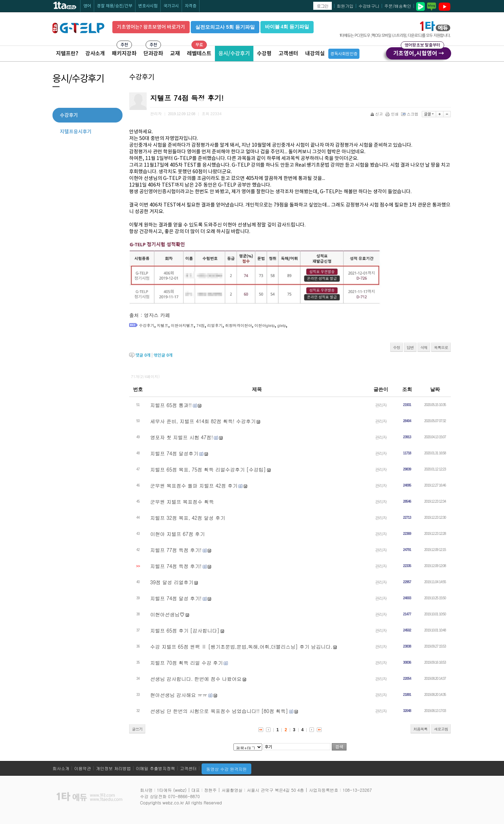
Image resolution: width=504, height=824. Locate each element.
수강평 (264, 53)
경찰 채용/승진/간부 (115, 6)
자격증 (191, 6)
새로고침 (441, 729)
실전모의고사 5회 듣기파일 (225, 27)
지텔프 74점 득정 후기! (176, 566)
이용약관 (83, 768)
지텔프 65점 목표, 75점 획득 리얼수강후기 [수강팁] (208, 469)
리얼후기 (215, 325)
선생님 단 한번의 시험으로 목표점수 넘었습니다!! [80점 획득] (219, 711)
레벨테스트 (199, 53)
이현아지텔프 (182, 325)
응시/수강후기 (234, 53)
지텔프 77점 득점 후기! (176, 550)
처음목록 (420, 729)
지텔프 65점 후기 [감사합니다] (185, 630)
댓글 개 (143, 355)
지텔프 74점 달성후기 (174, 453)
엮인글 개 (163, 355)
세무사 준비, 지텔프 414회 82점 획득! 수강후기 (203, 421)
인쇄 (393, 114)
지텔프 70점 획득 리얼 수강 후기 (186, 663)
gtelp (282, 325)
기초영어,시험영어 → (419, 52)
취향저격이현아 (239, 325)
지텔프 (163, 325)
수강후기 (147, 325)
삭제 (424, 347)
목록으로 (441, 347)
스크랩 (410, 114)
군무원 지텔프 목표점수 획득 (182, 502)
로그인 (323, 6)
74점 (201, 325)
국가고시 (171, 6)
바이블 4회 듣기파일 (287, 27)
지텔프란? (67, 53)
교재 (175, 53)
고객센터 (288, 53)
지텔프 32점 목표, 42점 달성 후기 (188, 518)
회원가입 (345, 6)
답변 (410, 347)
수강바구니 (369, 6)
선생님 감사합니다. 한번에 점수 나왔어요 (196, 679)
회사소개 (61, 768)
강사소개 (95, 53)
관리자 (381, 405)
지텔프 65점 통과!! (171, 405)
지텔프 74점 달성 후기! (176, 598)
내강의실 (315, 53)
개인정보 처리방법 (113, 768)
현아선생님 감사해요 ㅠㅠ (179, 695)
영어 (87, 6)
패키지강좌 (124, 53)
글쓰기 (137, 729)
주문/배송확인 (398, 6)
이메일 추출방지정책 (155, 768)
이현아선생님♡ (167, 614)
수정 (397, 347)
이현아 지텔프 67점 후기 (177, 534)
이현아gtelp (265, 325)
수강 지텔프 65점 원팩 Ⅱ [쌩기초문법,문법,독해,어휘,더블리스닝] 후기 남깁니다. (241, 647)
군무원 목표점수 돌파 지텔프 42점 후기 (194, 486)
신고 (377, 114)
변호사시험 (148, 6)
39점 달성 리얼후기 (172, 582)
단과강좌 (153, 53)
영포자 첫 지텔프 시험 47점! (181, 437)
